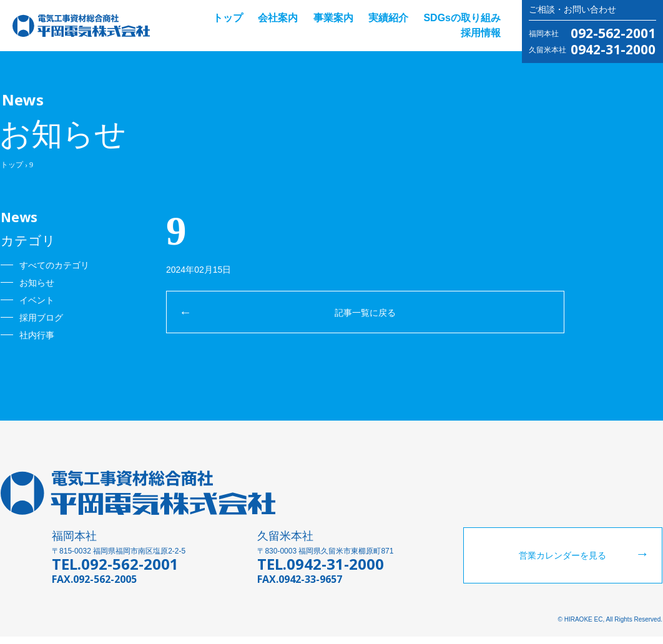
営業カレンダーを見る (562, 563)
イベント (37, 300)
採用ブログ (41, 318)
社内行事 (37, 335)
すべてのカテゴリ (54, 265)
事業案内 (333, 18)
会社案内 (278, 18)
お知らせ (37, 283)
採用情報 (481, 33)
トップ (228, 18)
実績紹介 (388, 18)
